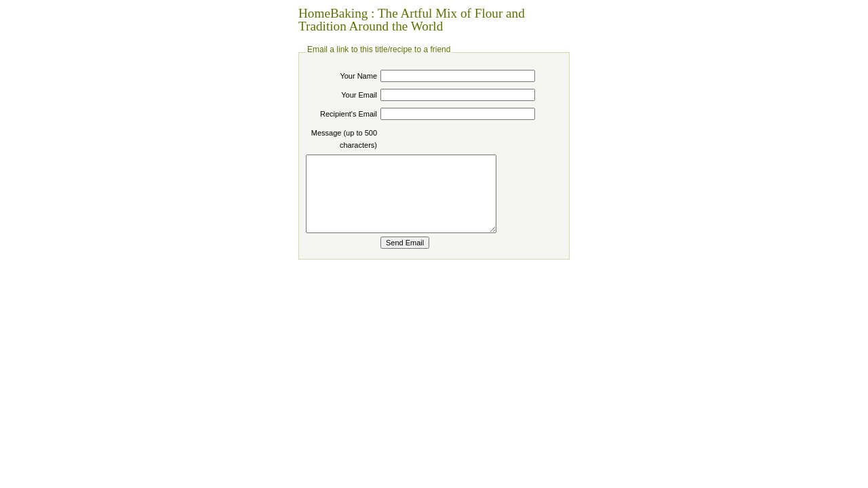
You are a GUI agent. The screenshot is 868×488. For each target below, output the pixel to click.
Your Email (359, 95)
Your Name (358, 76)
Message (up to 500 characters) (344, 139)
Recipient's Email (349, 114)
